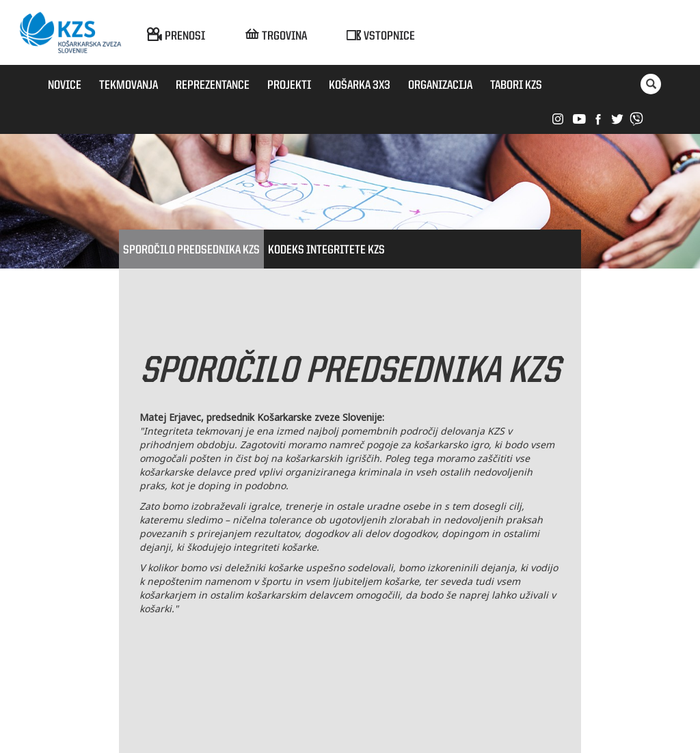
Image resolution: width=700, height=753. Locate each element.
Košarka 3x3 (360, 85)
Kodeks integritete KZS (326, 250)
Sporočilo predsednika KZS (191, 250)
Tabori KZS (516, 85)
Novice (65, 85)
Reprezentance (213, 85)
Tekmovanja (129, 85)
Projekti (289, 85)
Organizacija (440, 85)
